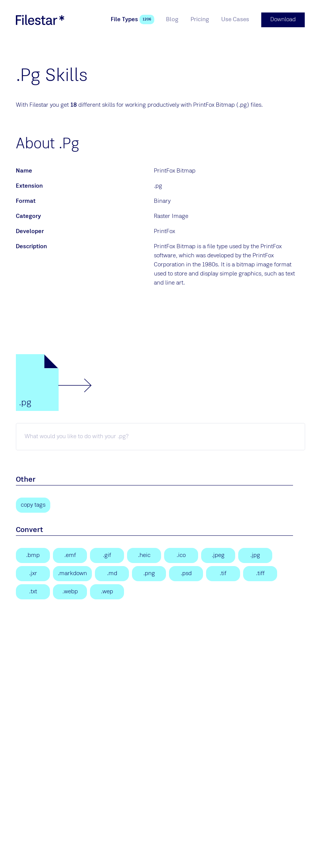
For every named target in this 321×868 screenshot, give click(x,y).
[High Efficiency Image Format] (144, 555)
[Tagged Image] (223, 573)
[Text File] (33, 591)
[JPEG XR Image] (33, 573)
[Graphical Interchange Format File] (107, 555)
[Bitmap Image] (33, 555)
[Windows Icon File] (181, 555)
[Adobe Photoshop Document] (186, 573)
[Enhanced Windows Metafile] (70, 555)
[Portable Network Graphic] (149, 573)
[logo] (40, 20)
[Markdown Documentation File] (72, 573)
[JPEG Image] (218, 555)
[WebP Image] (70, 591)
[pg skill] (160, 436)
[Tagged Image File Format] (260, 573)
